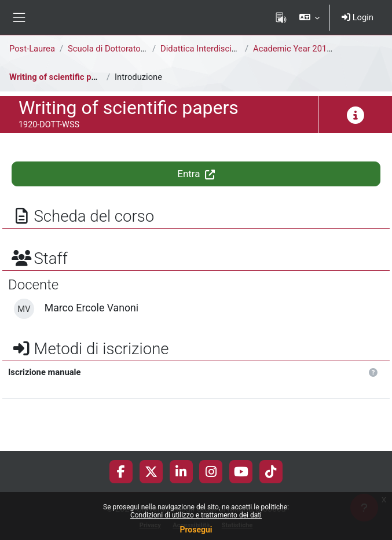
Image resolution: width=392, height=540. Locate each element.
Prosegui (196, 530)
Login (358, 17)
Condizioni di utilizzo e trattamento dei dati (196, 515)
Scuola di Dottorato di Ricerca (124, 49)
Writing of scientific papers (61, 77)
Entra (196, 174)
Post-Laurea (32, 49)
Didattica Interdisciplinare (209, 49)
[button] (309, 17)
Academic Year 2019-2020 (303, 49)
